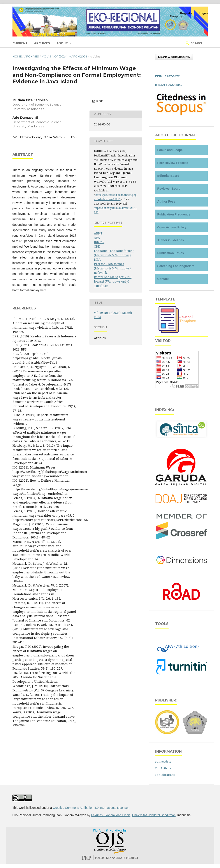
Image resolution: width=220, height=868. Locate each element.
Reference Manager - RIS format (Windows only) (113, 279)
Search (197, 43)
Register (187, 13)
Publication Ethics (171, 253)
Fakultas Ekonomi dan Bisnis (111, 815)
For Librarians (165, 775)
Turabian (101, 286)
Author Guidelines (171, 240)
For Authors (163, 768)
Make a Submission (174, 57)
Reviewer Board (169, 189)
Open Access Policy (172, 227)
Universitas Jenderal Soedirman (154, 815)
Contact (163, 279)
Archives (42, 43)
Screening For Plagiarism (176, 266)
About (63, 43)
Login (203, 13)
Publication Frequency (174, 214)
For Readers (163, 762)
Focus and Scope (170, 150)
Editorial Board (168, 176)
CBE (97, 246)
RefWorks (101, 273)
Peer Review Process (173, 163)
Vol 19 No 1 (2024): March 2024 (64, 56)
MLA (97, 260)
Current (20, 43)
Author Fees (166, 201)
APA (97, 238)
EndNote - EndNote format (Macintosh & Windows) (114, 253)
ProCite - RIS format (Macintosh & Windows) (112, 266)
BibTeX (99, 242)
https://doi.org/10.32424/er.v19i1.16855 (48, 137)
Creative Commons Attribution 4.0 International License (90, 808)
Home (17, 56)
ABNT (98, 233)
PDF (99, 101)
